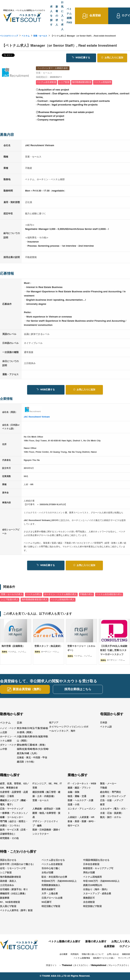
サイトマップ (124, 958)
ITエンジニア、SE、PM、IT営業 (47, 786)
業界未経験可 (49, 889)
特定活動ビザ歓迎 (51, 906)
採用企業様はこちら (78, 689)
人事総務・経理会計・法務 (46, 809)
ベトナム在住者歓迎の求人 (109, 594)
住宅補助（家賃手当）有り (14, 889)
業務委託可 (89, 898)
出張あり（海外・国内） (96, 889)
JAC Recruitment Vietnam (37, 417)
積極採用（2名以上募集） (13, 894)
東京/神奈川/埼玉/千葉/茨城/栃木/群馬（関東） (32, 730)
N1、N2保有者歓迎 (10, 902)
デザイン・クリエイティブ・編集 (45, 824)
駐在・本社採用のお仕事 (54, 877)
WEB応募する (81, 57)
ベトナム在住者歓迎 (52, 864)
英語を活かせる (8, 860)
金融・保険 (73, 792)
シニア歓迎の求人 (10, 600)
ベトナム (26, 36)
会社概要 (64, 954)
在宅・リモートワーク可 (13, 868)
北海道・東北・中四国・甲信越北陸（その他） (32, 760)
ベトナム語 (106, 727)
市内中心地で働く (51, 868)
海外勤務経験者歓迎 (10, 877)
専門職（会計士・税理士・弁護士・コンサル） (14, 824)
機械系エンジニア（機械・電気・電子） (14, 803)
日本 (19, 723)
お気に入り (112, 57)
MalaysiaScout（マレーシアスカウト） (111, 965)
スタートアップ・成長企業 (97, 894)
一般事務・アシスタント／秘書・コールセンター (14, 815)
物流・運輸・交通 (77, 796)
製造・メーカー (108, 784)
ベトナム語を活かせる (53, 860)
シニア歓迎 (6, 873)
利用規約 (75, 954)
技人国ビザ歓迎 (8, 906)
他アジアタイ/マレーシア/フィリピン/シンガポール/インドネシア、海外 (69, 727)
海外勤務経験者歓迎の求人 (35, 600)
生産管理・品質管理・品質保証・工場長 (14, 794)
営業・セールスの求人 (12, 594)
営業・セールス (40, 36)
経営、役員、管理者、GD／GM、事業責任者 (15, 786)
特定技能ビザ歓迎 (92, 906)
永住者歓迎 (89, 902)
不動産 (104, 788)
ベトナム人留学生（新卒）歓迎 (16, 910)
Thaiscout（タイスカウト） (76, 965)
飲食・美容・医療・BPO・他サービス (82, 824)
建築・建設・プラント (79, 788)
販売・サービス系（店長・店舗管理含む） (14, 832)
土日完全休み (7, 885)
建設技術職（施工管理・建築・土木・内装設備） (46, 794)
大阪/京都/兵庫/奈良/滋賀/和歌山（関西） (32, 739)
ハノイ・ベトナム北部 (8, 730)
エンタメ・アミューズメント (82, 811)
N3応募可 (47, 902)
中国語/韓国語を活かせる (96, 860)
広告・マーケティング (12, 809)
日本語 (104, 723)
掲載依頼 (126, 954)
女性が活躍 (47, 873)
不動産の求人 (86, 594)
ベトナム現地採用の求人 (63, 600)
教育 (102, 805)
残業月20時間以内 (93, 885)
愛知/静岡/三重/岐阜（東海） (32, 745)
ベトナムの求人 (33, 594)
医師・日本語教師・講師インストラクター (46, 832)
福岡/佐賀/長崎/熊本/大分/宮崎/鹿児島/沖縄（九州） (33, 751)
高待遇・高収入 (8, 881)
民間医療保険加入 (51, 885)
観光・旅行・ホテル (111, 817)
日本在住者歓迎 (91, 864)
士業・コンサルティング (113, 796)
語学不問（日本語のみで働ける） (17, 864)
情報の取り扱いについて (93, 954)
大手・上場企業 (50, 894)
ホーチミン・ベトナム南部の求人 (60, 594)
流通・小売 (73, 805)
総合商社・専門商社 (111, 792)
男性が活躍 (89, 873)
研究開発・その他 (9, 838)
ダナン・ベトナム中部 (8, 747)
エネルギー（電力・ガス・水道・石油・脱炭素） (114, 811)
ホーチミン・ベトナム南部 (8, 739)
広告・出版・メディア (112, 800)
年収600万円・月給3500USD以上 (59, 881)
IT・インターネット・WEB (82, 784)
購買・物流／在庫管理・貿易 (46, 815)
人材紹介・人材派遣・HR (81, 817)
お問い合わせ (113, 954)
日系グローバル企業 (52, 898)
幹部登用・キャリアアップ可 (98, 868)
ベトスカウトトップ (9, 36)
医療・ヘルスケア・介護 (80, 800)
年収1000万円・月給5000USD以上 (101, 881)
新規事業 (5, 898)
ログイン (125, 946)
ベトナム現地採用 (92, 877)
